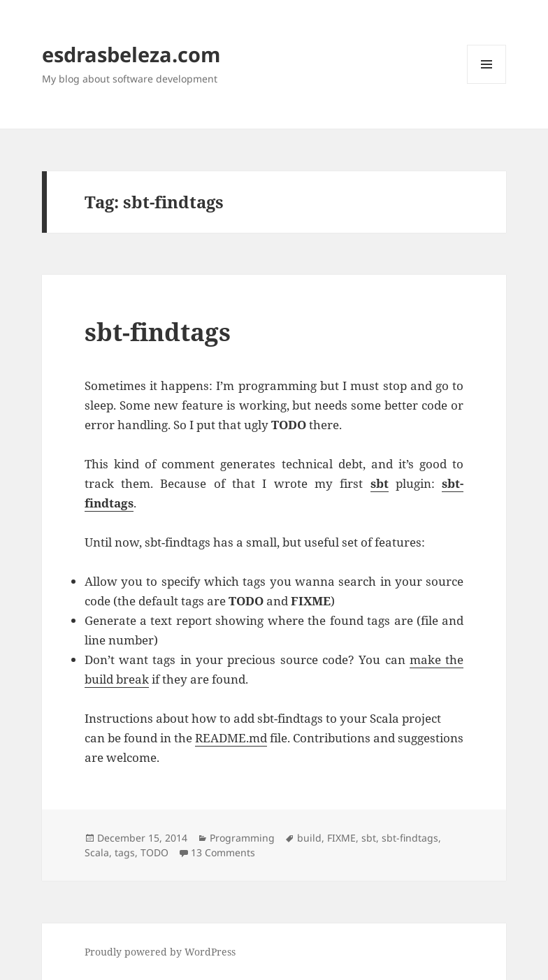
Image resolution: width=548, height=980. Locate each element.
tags (125, 852)
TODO (154, 852)
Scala (97, 852)
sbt (369, 838)
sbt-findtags (158, 332)
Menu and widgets (487, 84)
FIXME (341, 838)
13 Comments (223, 852)
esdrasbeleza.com (131, 54)
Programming (242, 838)
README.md (231, 738)
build (309, 838)
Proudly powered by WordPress (160, 952)
